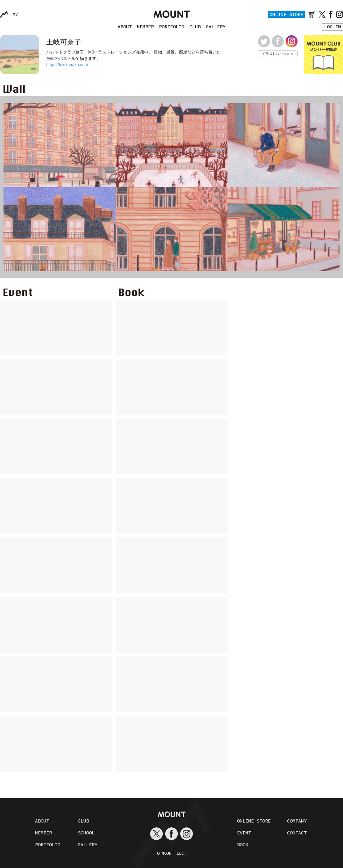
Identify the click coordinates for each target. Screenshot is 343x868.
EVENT (244, 833)
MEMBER (145, 27)
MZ (15, 14)
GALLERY (216, 27)
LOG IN (332, 27)
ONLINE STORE (286, 14)
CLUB (195, 27)
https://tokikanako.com (67, 65)
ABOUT (125, 27)
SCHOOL (86, 833)
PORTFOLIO (171, 27)
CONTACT (297, 833)
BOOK (243, 845)
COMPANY (297, 821)
